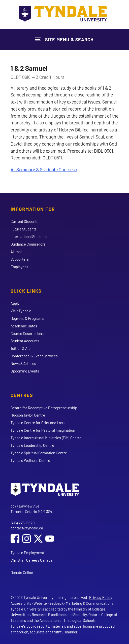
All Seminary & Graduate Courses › (44, 169)
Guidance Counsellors (28, 244)
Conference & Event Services (34, 356)
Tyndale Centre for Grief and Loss (38, 423)
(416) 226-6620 (23, 523)
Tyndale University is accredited (37, 609)
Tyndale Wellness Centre (30, 460)
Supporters (20, 259)
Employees (19, 267)
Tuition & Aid (21, 348)
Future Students (24, 229)
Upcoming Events (25, 371)
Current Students (24, 221)
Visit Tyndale (21, 311)
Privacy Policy (101, 597)
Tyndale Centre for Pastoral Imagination (43, 430)
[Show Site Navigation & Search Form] (64, 39)
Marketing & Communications (90, 603)
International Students (29, 236)
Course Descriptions (27, 333)
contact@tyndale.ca (27, 528)
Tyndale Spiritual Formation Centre (39, 453)
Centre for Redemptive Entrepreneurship (44, 408)
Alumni (16, 252)
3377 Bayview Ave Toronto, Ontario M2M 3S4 (31, 509)
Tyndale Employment (27, 553)
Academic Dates (24, 326)
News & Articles (23, 363)
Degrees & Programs (27, 318)
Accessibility (21, 603)
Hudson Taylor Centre (28, 415)
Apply (15, 303)
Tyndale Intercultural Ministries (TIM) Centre (46, 438)
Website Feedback (49, 603)
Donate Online (22, 572)
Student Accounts (25, 341)
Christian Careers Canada (31, 560)
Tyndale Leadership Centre (32, 445)
